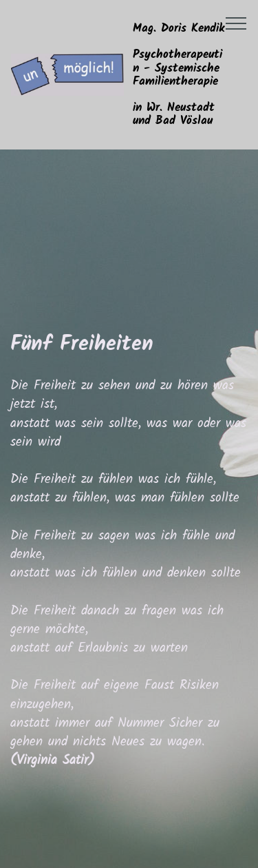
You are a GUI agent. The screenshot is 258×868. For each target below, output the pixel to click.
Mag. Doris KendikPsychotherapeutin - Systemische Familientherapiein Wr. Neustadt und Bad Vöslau (179, 75)
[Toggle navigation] (236, 23)
